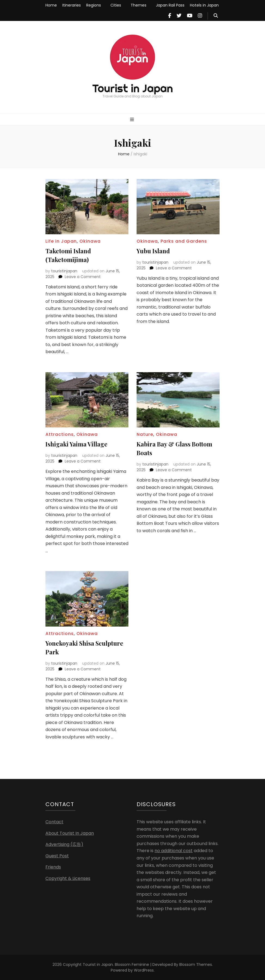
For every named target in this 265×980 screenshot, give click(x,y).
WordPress (144, 970)
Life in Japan (61, 241)
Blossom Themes (196, 964)
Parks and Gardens (184, 241)
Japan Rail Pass (170, 5)
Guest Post (57, 856)
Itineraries (72, 5)
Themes (138, 5)
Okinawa (90, 241)
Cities (116, 5)
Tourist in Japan (133, 88)
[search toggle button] (216, 16)
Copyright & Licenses (68, 878)
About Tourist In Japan (70, 833)
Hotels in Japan (204, 5)
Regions (94, 5)
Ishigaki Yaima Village (76, 444)
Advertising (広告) (64, 844)
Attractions (60, 434)
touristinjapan (64, 271)
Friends (53, 867)
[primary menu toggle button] (133, 120)
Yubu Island (153, 251)
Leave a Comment (83, 277)
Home (51, 5)
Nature (145, 434)
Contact (54, 822)
